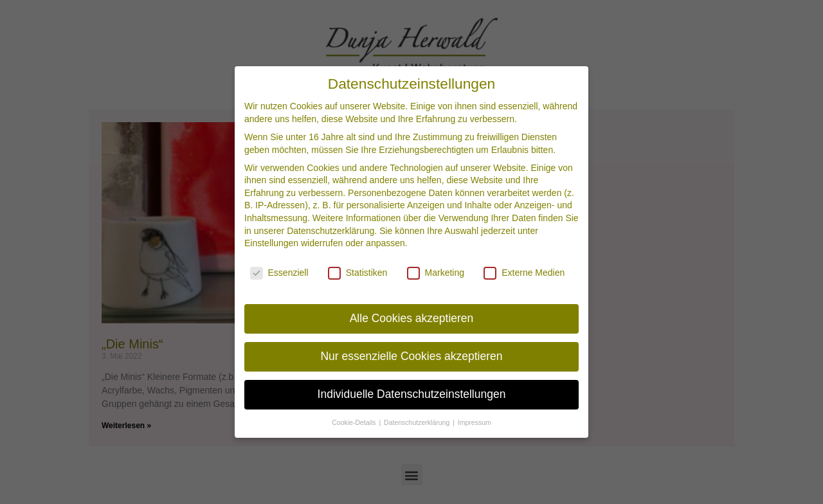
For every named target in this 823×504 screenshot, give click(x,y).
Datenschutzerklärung (330, 228)
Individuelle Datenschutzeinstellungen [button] (412, 391)
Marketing (436, 270)
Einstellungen (271, 240)
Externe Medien (524, 270)
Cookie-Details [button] (355, 419)
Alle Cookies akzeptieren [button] (412, 315)
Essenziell (279, 270)
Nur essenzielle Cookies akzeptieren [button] (411, 353)
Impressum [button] (475, 419)
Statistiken (358, 270)
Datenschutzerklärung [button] (418, 419)
